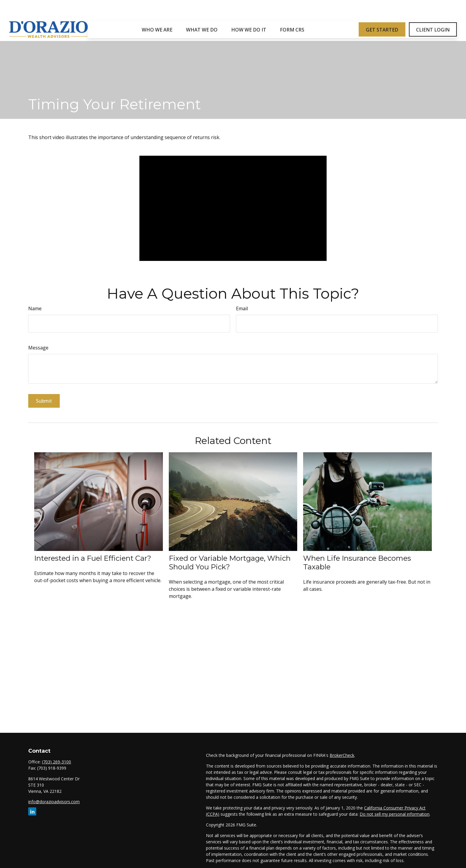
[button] (157, 12)
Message (38, 348)
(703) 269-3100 (56, 762)
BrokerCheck (342, 755)
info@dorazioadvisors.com (54, 802)
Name (35, 308)
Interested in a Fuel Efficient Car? (93, 558)
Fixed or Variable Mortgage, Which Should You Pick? (230, 563)
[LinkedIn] (32, 811)
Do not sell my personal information (395, 814)
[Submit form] (44, 401)
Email (242, 308)
